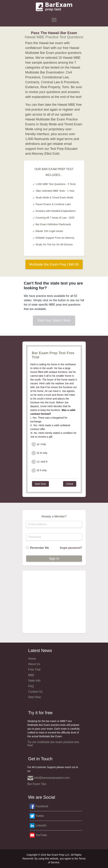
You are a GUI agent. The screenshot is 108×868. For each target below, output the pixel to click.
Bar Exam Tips (37, 784)
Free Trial (34, 669)
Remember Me (39, 548)
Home (32, 659)
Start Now (35, 697)
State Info (34, 681)
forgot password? (71, 548)
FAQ (31, 686)
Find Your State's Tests (54, 320)
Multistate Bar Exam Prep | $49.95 (54, 264)
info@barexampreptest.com (49, 778)
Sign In (54, 559)
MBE (31, 675)
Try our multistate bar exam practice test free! (53, 744)
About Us (34, 664)
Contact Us (35, 692)
